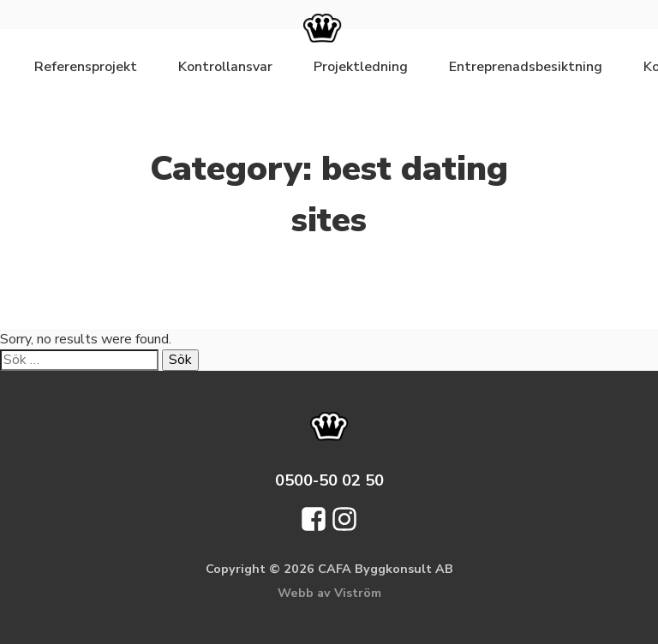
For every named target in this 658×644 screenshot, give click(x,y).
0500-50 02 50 (329, 480)
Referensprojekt (86, 67)
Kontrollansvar (225, 67)
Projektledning (361, 67)
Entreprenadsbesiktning (526, 67)
